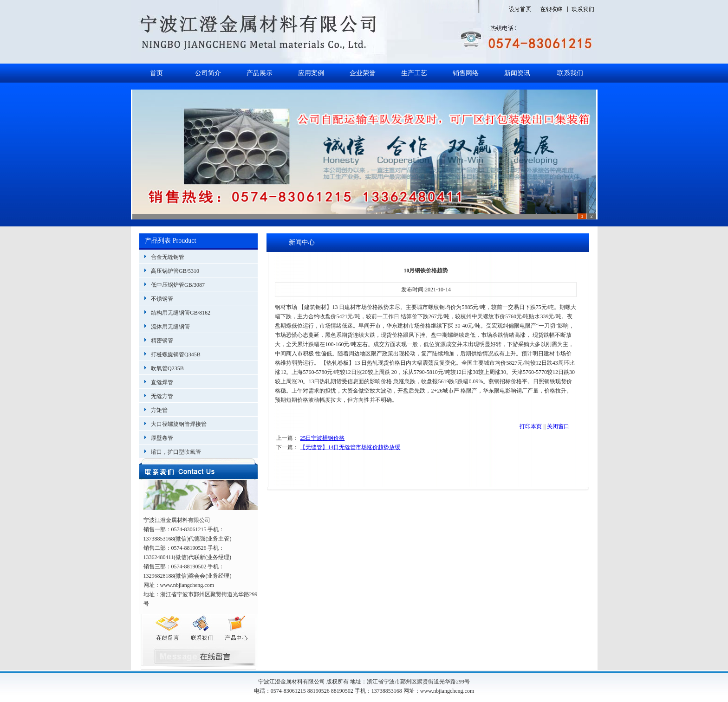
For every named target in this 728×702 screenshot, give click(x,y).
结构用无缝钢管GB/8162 (181, 313)
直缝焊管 (162, 382)
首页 (156, 73)
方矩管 (159, 410)
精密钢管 (162, 341)
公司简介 (208, 73)
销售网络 (466, 73)
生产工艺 (414, 73)
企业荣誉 (363, 73)
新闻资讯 (517, 73)
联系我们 (570, 73)
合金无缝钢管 (168, 257)
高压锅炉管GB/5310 (175, 271)
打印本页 (531, 426)
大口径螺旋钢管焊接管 (179, 424)
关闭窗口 (558, 426)
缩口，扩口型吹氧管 (176, 452)
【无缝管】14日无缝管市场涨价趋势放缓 (350, 447)
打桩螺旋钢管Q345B (176, 354)
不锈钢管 (162, 299)
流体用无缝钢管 (170, 327)
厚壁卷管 (162, 438)
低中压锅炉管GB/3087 (178, 285)
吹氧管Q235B (167, 368)
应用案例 (311, 73)
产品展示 (260, 73)
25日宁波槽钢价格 (322, 438)
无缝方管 (162, 396)
